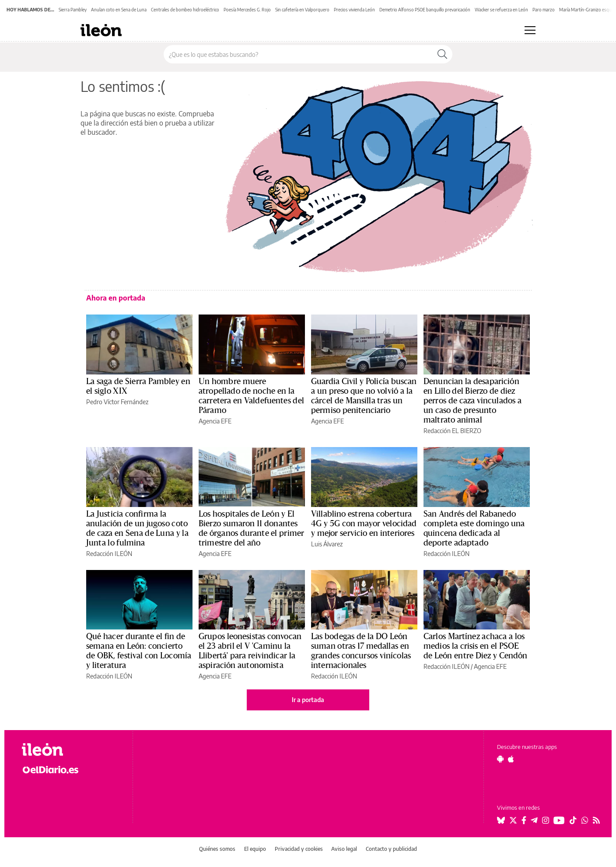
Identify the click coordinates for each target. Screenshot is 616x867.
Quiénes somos (217, 849)
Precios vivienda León (354, 10)
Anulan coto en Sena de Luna (119, 10)
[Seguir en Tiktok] (573, 820)
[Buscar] (442, 54)
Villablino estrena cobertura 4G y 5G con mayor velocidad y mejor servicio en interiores (364, 524)
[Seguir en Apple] (511, 759)
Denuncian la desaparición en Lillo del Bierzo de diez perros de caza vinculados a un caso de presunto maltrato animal (472, 401)
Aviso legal (344, 849)
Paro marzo (544, 10)
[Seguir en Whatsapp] (585, 820)
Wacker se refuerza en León (501, 10)
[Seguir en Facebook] (524, 820)
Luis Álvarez (327, 544)
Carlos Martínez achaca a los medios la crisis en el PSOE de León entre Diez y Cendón (476, 646)
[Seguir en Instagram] (546, 820)
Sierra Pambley (73, 10)
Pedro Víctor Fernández (117, 402)
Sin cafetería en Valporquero (302, 10)
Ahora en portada (116, 298)
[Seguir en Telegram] (534, 820)
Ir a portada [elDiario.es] (308, 700)
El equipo (255, 849)
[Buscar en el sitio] (298, 54)
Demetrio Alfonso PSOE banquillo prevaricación (425, 10)
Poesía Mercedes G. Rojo (247, 10)
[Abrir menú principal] (530, 30)
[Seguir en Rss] (596, 820)
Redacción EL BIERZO (452, 431)
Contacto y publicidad (391, 849)
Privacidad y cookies (299, 849)
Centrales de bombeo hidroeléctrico (185, 10)
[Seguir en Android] (500, 759)
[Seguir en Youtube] (559, 820)
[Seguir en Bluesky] (501, 820)
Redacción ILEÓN (109, 554)
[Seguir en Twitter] (513, 820)
